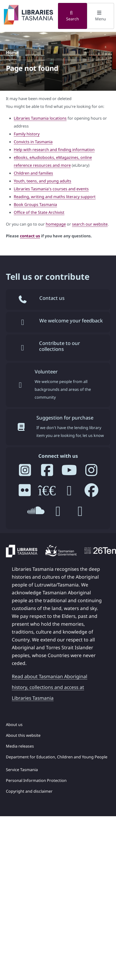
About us (14, 725)
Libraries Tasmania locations (40, 118)
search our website (90, 224)
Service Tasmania (22, 770)
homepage (56, 224)
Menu (101, 16)
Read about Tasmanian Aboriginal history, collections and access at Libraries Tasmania (50, 687)
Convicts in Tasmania (33, 142)
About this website (23, 735)
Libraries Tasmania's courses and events (51, 189)
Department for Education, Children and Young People (57, 757)
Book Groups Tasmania (35, 204)
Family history (27, 134)
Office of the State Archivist (39, 212)
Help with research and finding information (54, 150)
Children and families (33, 173)
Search (72, 16)
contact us (30, 236)
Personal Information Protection (36, 780)
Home (12, 52)
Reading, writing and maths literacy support (55, 197)
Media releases (20, 746)
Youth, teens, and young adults (43, 181)
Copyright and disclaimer (29, 791)
